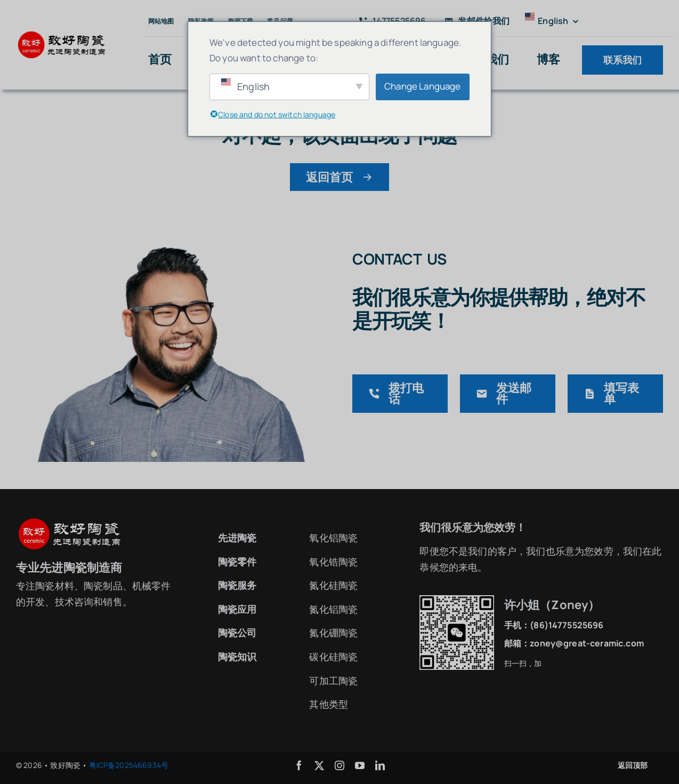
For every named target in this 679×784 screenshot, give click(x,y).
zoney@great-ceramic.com (587, 643)
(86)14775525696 (567, 625)
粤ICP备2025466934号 (129, 765)
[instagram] (339, 765)
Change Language (422, 86)
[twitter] (319, 765)
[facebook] (299, 765)
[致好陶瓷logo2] (62, 34)
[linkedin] (380, 765)
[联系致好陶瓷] (171, 232)
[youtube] (360, 765)
